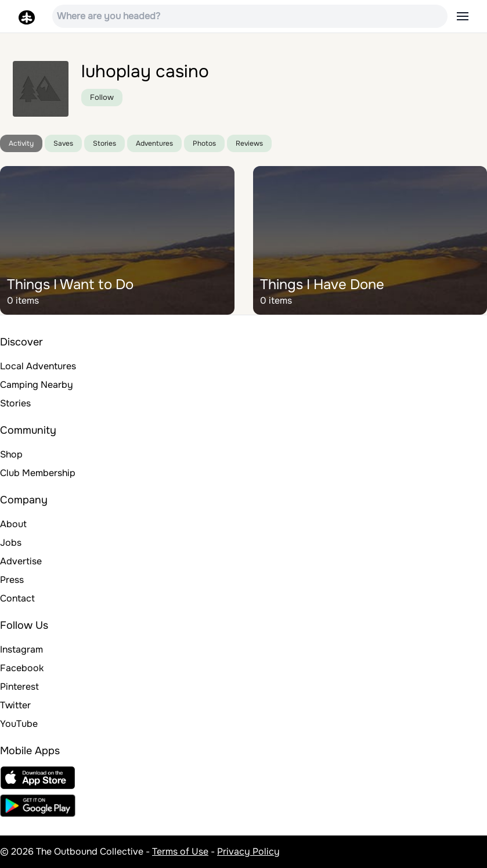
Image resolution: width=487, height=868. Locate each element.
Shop (11, 454)
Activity (21, 143)
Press (12, 580)
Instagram (21, 649)
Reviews (249, 143)
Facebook (22, 668)
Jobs (11, 543)
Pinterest (19, 687)
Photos (204, 143)
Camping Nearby (37, 385)
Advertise (21, 561)
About (13, 524)
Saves (63, 143)
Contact (17, 598)
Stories (104, 143)
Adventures (154, 143)
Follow (102, 97)
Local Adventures (38, 366)
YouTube (19, 724)
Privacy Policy (248, 851)
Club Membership (38, 473)
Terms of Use (180, 851)
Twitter (15, 705)
